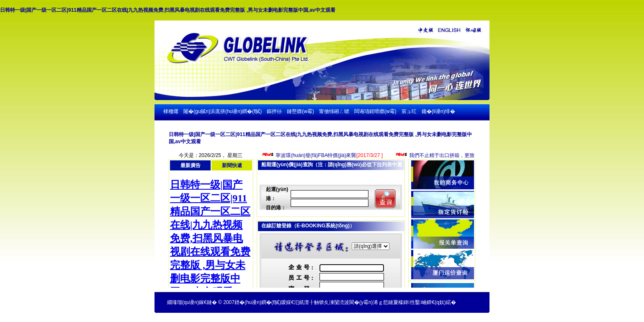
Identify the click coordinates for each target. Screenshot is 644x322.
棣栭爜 (171, 111)
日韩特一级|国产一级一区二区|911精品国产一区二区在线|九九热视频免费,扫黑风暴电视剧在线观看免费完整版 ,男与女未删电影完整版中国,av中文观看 (168, 10)
